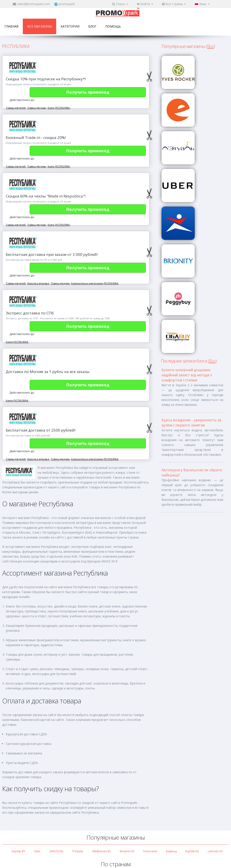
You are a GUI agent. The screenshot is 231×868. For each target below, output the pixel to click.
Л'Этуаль (78, 851)
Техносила (150, 851)
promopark (67, 4)
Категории (70, 26)
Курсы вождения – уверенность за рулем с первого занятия (191, 423)
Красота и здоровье (38, 283)
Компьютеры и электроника (87, 283)
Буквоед (171, 851)
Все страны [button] (174, 4)
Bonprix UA (127, 851)
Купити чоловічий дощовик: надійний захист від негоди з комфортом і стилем (187, 375)
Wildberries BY (102, 851)
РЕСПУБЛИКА (62, 108)
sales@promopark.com (33, 4)
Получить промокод (88, 92)
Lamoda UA (215, 851)
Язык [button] (202, 4)
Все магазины (39, 26)
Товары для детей (15, 108)
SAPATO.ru (56, 851)
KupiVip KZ (192, 851)
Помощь (113, 26)
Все (211, 46)
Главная (11, 26)
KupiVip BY (18, 851)
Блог (92, 26)
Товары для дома (37, 108)
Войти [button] (145, 4)
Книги (51, 108)
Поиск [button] (120, 4)
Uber (37, 851)
